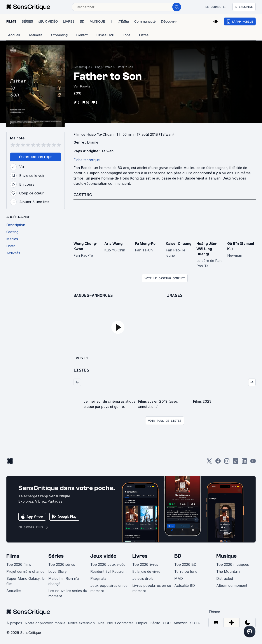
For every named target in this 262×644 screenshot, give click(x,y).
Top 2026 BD (185, 564)
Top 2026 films (19, 564)
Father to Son (124, 67)
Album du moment (232, 585)
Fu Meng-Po (145, 244)
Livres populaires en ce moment (152, 588)
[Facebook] (218, 462)
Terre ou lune (186, 571)
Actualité (14, 591)
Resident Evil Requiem (108, 571)
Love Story (58, 571)
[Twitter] (209, 462)
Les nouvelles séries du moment (68, 593)
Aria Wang (113, 244)
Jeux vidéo (103, 556)
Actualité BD (185, 585)
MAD (179, 578)
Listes (81, 370)
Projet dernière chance (25, 571)
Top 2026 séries (62, 564)
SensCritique (82, 67)
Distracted (225, 578)
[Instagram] (227, 462)
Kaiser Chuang (179, 244)
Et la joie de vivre (146, 571)
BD (178, 556)
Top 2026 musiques (233, 564)
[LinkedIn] (244, 462)
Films (97, 67)
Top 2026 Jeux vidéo (108, 564)
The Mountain (228, 571)
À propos (14, 623)
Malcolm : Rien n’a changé (64, 581)
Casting (83, 195)
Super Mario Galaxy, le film (25, 581)
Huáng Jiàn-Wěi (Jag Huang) (207, 249)
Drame (108, 67)
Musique (226, 556)
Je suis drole (143, 578)
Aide (101, 623)
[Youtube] (253, 462)
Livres (140, 556)
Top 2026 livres (145, 564)
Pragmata (98, 578)
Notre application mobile (45, 623)
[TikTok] (236, 462)
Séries (56, 556)
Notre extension (81, 623)
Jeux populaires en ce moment (109, 588)
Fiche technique (87, 160)
